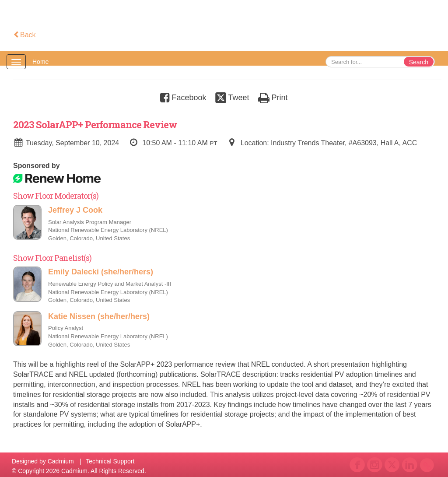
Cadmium (61, 461)
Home (40, 62)
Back (24, 35)
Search (419, 62)
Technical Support (110, 461)
